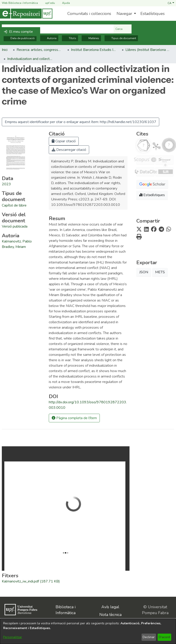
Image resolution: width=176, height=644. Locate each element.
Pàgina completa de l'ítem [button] (74, 418)
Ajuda (63, 3)
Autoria (49, 38)
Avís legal (110, 607)
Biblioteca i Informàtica (66, 610)
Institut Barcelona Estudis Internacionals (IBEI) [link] (94, 50)
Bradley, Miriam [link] (14, 247)
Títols (70, 38)
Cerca (123, 29)
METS (160, 272)
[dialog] (88, 631)
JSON (144, 272)
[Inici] (26, 14)
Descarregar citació (69, 150)
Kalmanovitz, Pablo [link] (17, 241)
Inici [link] (5, 50)
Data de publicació (20, 38)
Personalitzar (13, 637)
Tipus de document (121, 38)
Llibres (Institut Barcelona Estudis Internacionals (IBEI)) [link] (148, 50)
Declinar (149, 637)
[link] (14, 205)
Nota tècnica (110, 615)
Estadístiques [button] (152, 195)
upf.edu (47, 3)
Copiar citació (64, 141)
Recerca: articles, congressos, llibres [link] (39, 50)
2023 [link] (6, 184)
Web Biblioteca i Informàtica (20, 3)
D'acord (164, 637)
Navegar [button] (124, 14)
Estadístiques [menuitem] (153, 14)
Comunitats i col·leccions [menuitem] (89, 14)
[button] (171, 3)
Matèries (91, 38)
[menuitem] (126, 14)
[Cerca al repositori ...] (58, 29)
